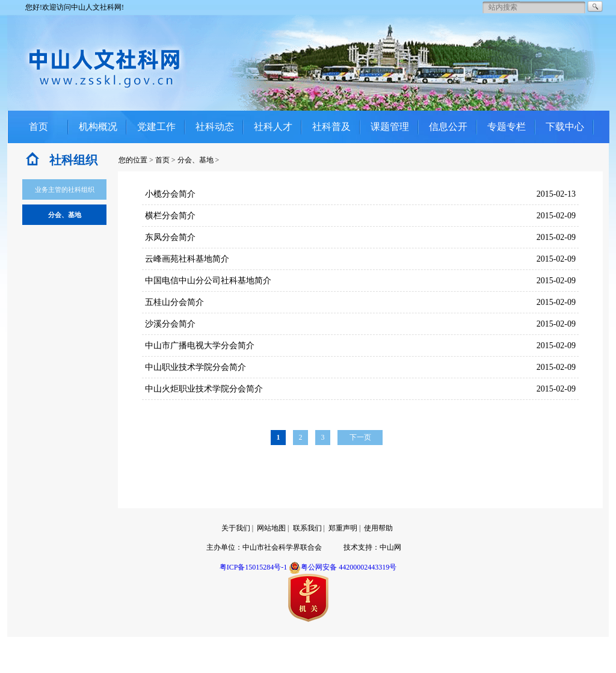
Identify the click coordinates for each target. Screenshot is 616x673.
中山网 (390, 547)
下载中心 (565, 127)
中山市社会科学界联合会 (282, 547)
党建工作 (156, 127)
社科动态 (215, 127)
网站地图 (271, 528)
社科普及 (331, 127)
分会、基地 (196, 160)
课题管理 (390, 127)
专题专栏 (507, 127)
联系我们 (307, 528)
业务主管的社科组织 (65, 189)
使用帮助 (378, 528)
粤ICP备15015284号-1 (254, 567)
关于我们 (236, 528)
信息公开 (448, 127)
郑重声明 (343, 528)
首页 (38, 127)
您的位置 (133, 160)
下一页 (360, 437)
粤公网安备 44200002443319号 (343, 567)
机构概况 (98, 127)
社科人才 (273, 127)
